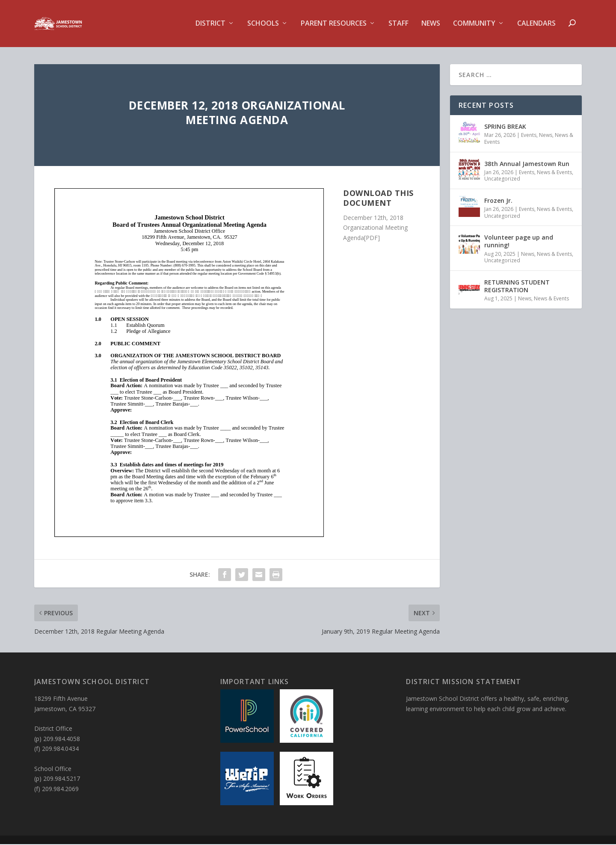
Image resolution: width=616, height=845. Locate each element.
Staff (398, 25)
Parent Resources (334, 25)
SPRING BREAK (505, 127)
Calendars (536, 25)
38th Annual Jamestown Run (527, 164)
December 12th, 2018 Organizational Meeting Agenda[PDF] (375, 228)
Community (474, 25)
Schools (263, 25)
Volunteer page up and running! (519, 242)
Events (529, 136)
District (210, 25)
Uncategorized (502, 179)
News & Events (554, 173)
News (431, 25)
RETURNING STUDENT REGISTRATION (517, 287)
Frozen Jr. (498, 201)
